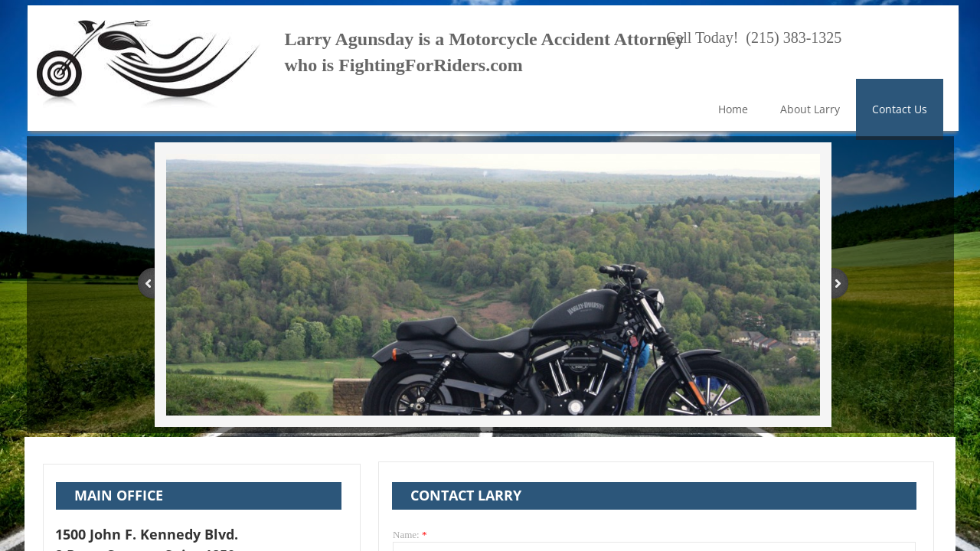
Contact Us (900, 109)
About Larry (810, 109)
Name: (410, 535)
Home (733, 109)
